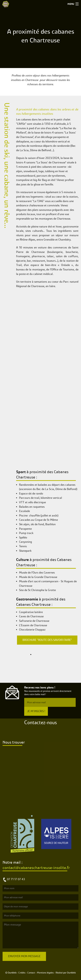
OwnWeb (71, 973)
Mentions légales (45, 973)
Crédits (22, 973)
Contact (31, 973)
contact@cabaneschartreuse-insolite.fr (36, 868)
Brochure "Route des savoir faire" (47, 640)
